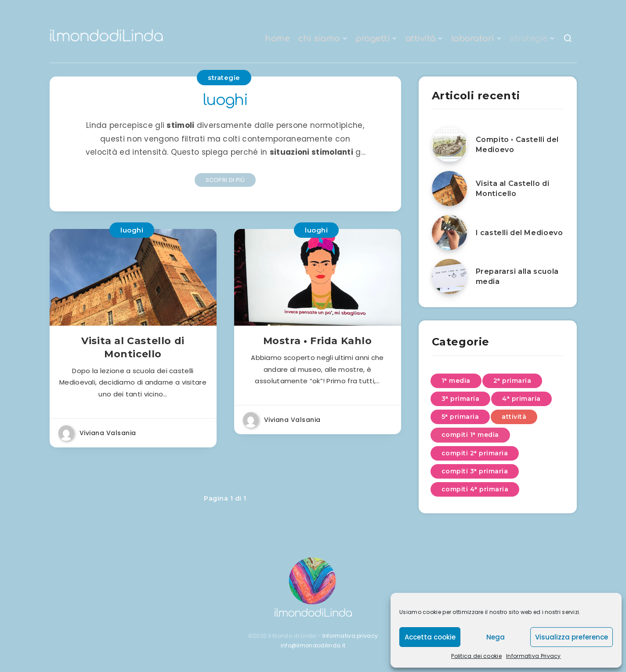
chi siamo (319, 39)
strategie (529, 39)
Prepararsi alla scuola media (517, 276)
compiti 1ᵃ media (470, 435)
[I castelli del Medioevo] (449, 232)
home (277, 39)
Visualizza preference (572, 637)
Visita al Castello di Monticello (133, 350)
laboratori (473, 39)
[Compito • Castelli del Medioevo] (449, 145)
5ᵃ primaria (460, 417)
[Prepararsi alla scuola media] (449, 276)
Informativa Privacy (534, 656)
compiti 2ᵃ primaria (475, 453)
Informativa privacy (350, 636)
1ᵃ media (456, 381)
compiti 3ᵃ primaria (475, 471)
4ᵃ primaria (521, 399)
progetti (373, 39)
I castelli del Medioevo (519, 233)
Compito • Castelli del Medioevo (517, 145)
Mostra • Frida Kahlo (318, 343)
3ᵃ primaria (461, 399)
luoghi (132, 230)
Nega (496, 637)
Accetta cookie (430, 637)
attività (421, 39)
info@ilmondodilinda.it (313, 645)
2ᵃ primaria (512, 381)
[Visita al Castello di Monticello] (449, 189)
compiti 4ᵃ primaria (475, 489)
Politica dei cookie (476, 656)
